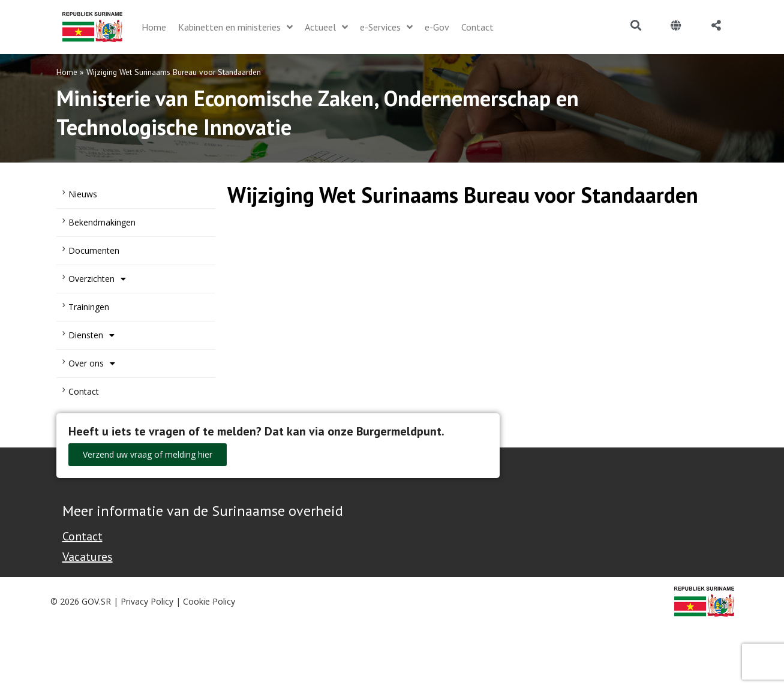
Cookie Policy (209, 601)
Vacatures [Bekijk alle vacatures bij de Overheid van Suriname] (88, 557)
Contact (84, 391)
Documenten (94, 250)
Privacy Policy (147, 601)
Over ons (92, 363)
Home (67, 72)
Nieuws (83, 194)
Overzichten (97, 279)
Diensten (91, 335)
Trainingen (89, 307)
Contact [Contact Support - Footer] (82, 536)
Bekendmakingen (102, 222)
